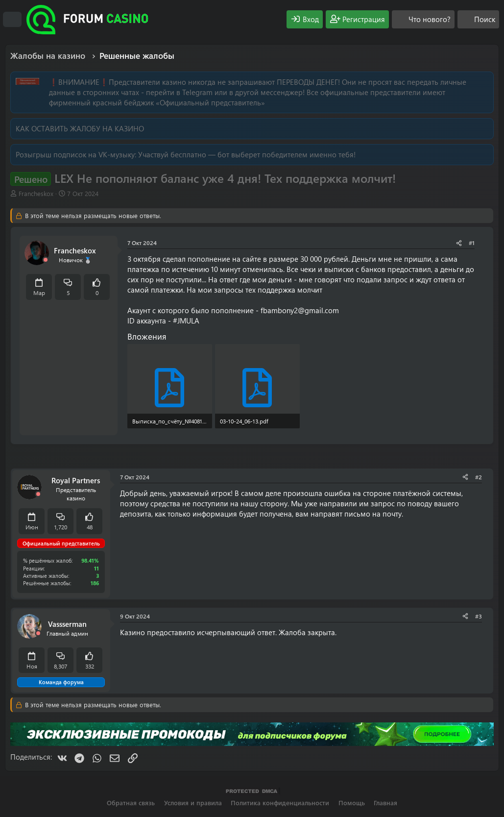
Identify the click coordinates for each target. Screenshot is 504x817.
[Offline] (46, 260)
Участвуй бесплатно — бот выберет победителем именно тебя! (247, 154)
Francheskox (36, 193)
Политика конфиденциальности (280, 803)
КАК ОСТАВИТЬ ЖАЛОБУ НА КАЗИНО (80, 128)
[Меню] (12, 20)
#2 (479, 477)
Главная (385, 803)
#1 (472, 243)
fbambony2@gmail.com (300, 310)
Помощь (352, 803)
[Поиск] (478, 19)
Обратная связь (131, 803)
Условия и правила (193, 803)
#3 (479, 616)
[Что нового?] (423, 19)
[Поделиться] (459, 243)
